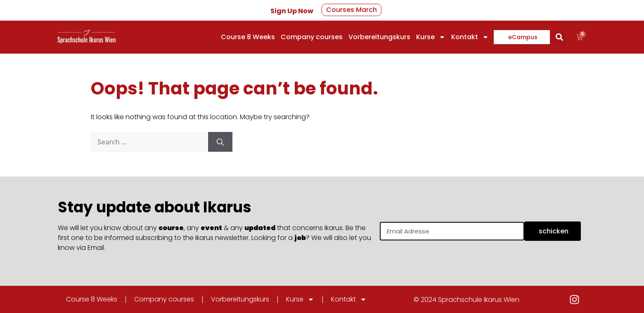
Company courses (312, 37)
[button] (560, 37)
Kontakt (470, 37)
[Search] (220, 142)
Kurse (431, 37)
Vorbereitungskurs (379, 37)
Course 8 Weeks (248, 37)
